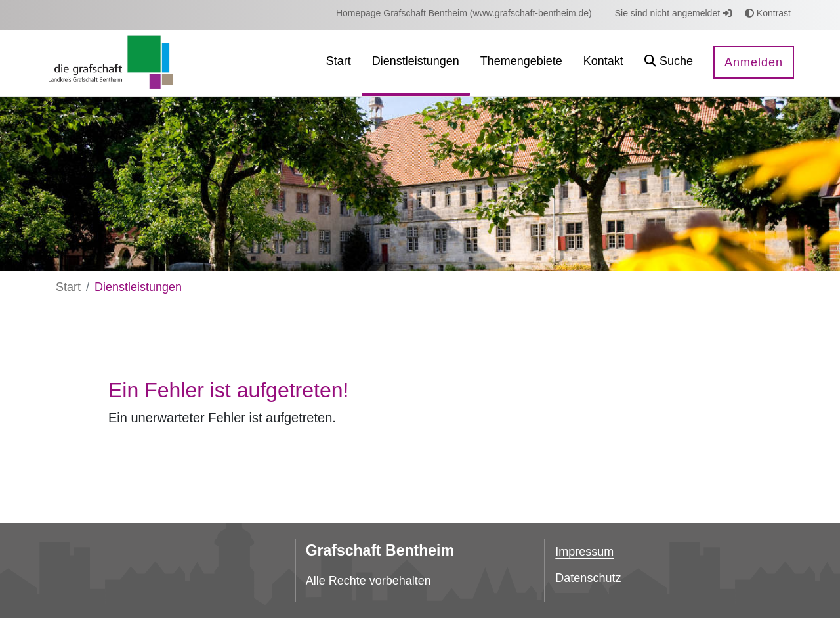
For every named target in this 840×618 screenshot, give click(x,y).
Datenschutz (588, 578)
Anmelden (754, 62)
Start (68, 287)
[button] (669, 63)
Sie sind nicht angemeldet (673, 13)
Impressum (584, 552)
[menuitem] (464, 13)
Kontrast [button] (768, 13)
